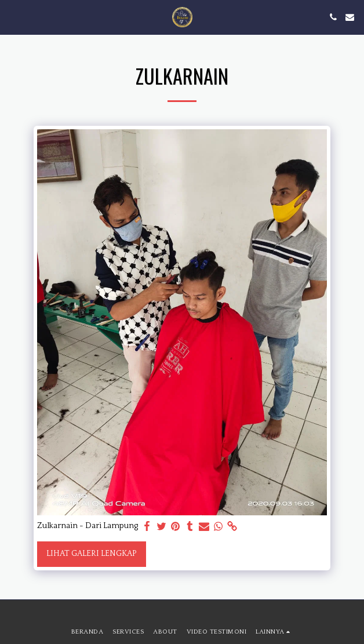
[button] (13, 17)
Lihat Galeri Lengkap (91, 554)
